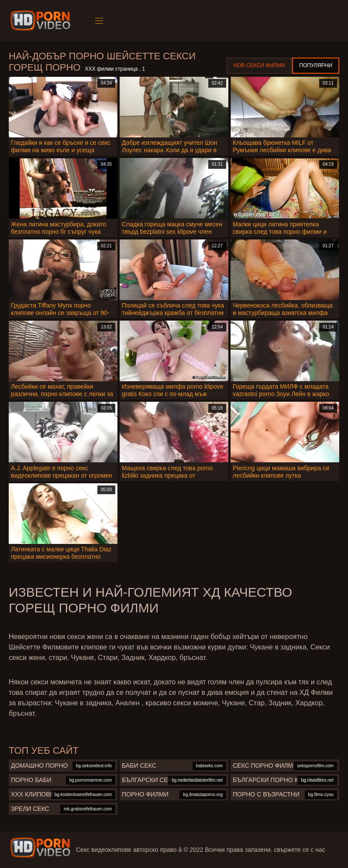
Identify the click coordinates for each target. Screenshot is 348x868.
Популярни (316, 65)
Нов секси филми (259, 65)
